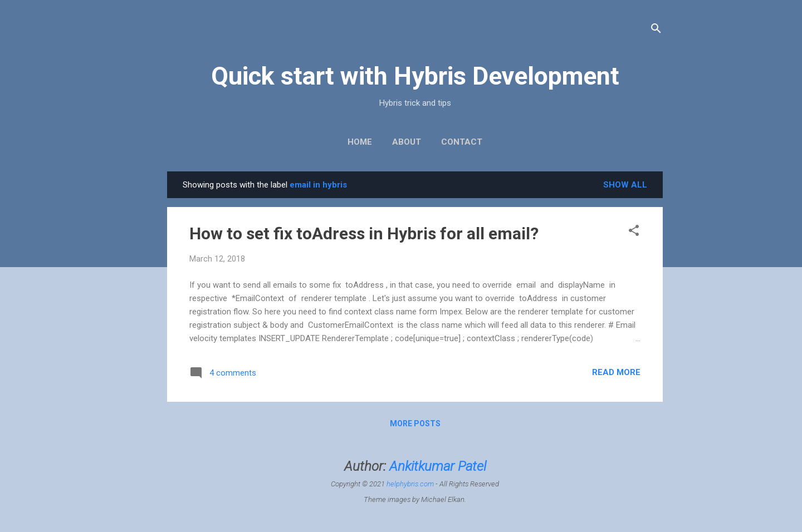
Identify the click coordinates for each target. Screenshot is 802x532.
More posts (415, 423)
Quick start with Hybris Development (415, 76)
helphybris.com (410, 484)
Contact (462, 142)
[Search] (656, 30)
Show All (625, 185)
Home (360, 142)
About (407, 142)
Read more (616, 372)
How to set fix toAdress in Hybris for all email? (364, 233)
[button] (634, 232)
